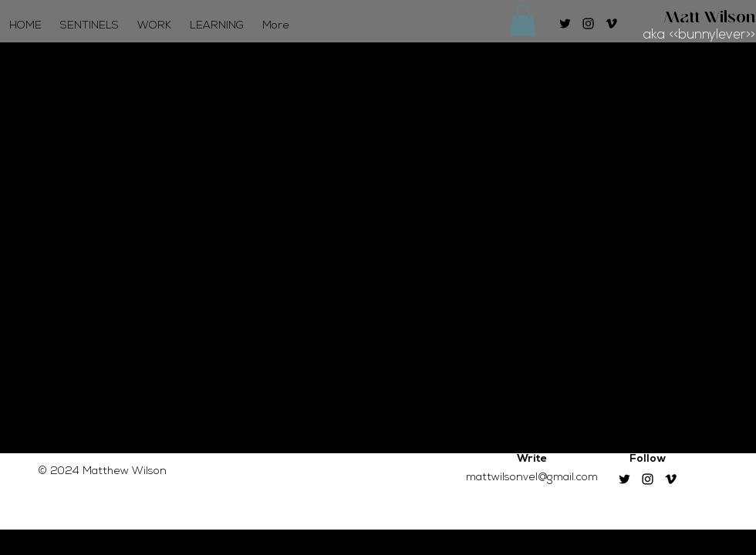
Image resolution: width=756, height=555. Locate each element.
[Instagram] (588, 24)
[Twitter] (565, 24)
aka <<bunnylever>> (699, 35)
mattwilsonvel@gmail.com (532, 478)
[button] (523, 20)
